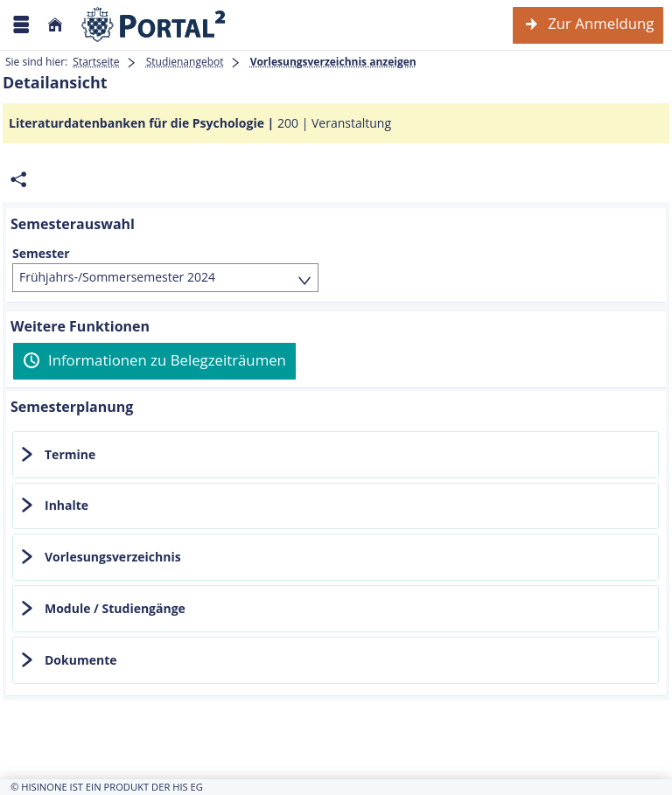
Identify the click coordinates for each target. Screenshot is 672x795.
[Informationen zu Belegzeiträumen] (154, 361)
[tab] (336, 455)
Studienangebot (185, 62)
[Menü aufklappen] (21, 25)
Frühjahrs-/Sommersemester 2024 (117, 277)
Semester (41, 254)
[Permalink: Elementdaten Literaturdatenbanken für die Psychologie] (18, 180)
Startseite (96, 62)
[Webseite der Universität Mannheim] (154, 25)
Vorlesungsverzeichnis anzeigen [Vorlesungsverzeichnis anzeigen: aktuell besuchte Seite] (333, 62)
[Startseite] (55, 25)
